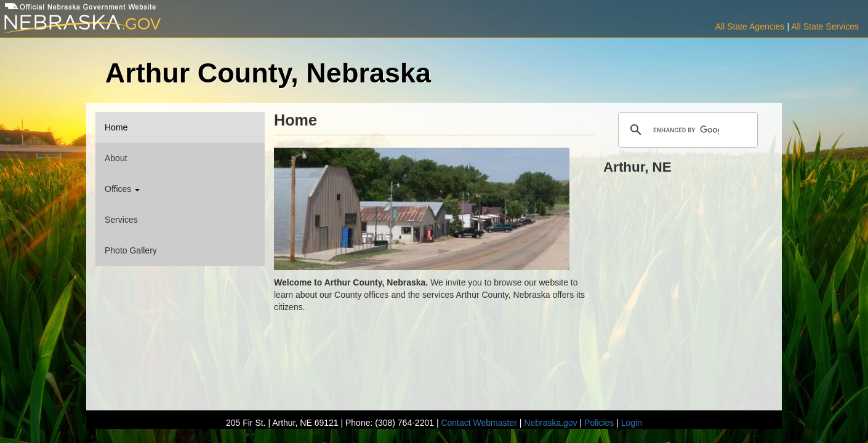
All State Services (825, 26)
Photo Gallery (131, 250)
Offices (122, 189)
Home (116, 127)
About (116, 158)
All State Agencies (750, 26)
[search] (686, 130)
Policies (599, 423)
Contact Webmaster (479, 423)
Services (121, 220)
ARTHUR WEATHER (688, 225)
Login (632, 423)
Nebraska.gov (550, 423)
